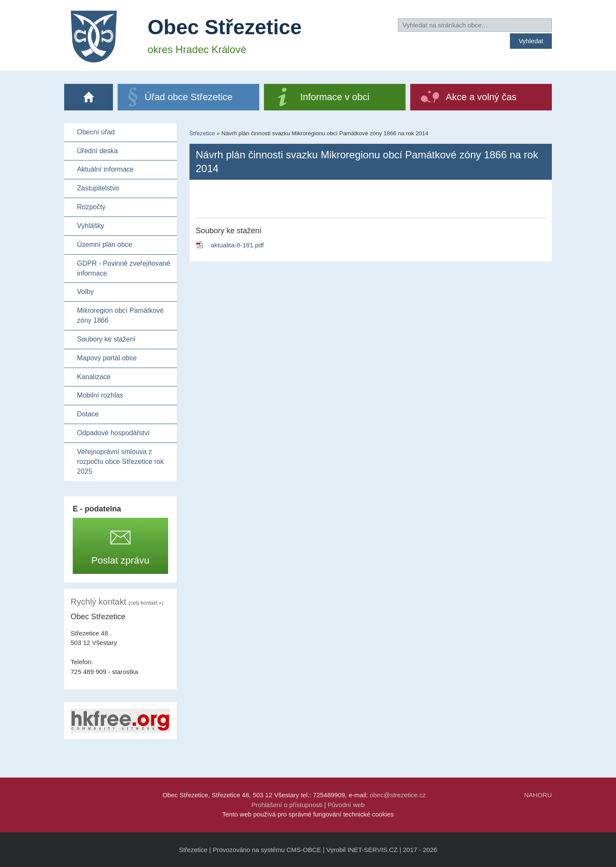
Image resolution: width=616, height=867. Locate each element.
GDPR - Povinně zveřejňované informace (124, 268)
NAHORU (538, 795)
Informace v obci (335, 97)
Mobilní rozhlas (100, 395)
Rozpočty (91, 207)
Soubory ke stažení (106, 339)
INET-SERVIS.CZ (372, 850)
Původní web (346, 805)
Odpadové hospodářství (113, 433)
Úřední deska (97, 151)
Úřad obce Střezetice (188, 97)
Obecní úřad (96, 132)
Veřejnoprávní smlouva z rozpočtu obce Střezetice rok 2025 (120, 462)
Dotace (88, 414)
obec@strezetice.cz (398, 795)
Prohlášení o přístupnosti (287, 805)
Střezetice (202, 133)
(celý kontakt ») (146, 603)
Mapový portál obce (107, 358)
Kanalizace (94, 377)
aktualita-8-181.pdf (237, 245)
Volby (85, 292)
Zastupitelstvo (98, 188)
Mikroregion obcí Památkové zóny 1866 (120, 315)
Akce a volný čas (481, 97)
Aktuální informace (105, 169)
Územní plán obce (105, 245)
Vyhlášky (90, 226)
